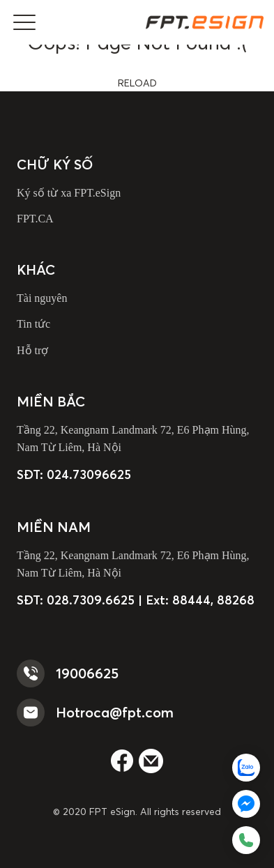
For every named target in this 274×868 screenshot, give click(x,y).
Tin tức (33, 324)
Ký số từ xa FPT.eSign (69, 193)
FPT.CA (35, 219)
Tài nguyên (42, 298)
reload (137, 83)
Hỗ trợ (32, 350)
